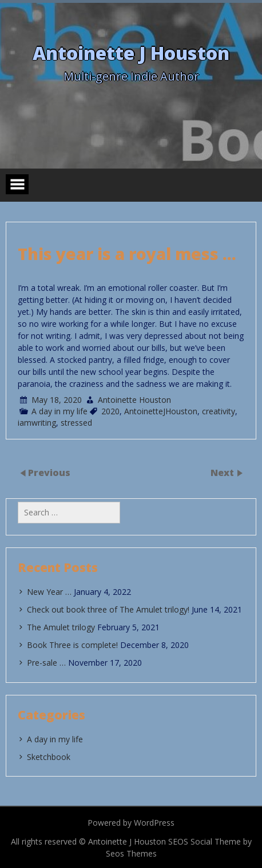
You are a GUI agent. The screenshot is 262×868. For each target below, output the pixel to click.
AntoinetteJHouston (161, 411)
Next (223, 473)
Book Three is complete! (72, 645)
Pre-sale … (46, 663)
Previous (49, 473)
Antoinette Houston (134, 400)
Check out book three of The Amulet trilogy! (108, 609)
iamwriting (37, 423)
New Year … (49, 592)
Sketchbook (49, 757)
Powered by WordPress (131, 823)
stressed (76, 423)
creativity (219, 411)
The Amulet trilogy (61, 627)
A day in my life (59, 411)
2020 (110, 411)
